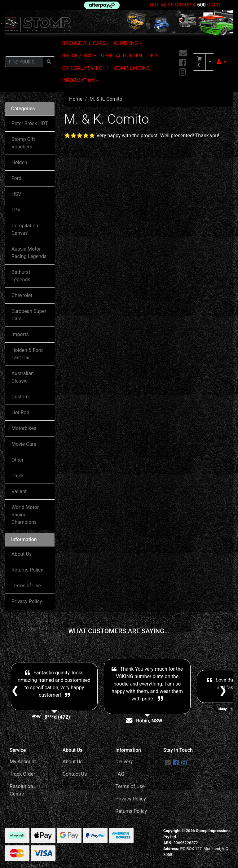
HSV (16, 194)
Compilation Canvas (25, 229)
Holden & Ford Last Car (27, 354)
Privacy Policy (27, 601)
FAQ (120, 774)
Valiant (19, 491)
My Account (23, 762)
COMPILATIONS (132, 68)
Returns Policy (27, 570)
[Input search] (24, 62)
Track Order (22, 774)
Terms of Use (26, 586)
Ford (16, 178)
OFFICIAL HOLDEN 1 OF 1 (129, 56)
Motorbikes (24, 428)
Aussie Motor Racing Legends (29, 253)
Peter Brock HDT (30, 123)
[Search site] (49, 62)
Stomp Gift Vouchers (23, 143)
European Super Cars (29, 315)
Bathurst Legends (21, 276)
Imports (20, 334)
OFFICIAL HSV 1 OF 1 (86, 68)
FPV (16, 210)
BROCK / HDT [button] (77, 56)
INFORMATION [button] (79, 80)
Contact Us (75, 774)
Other (18, 460)
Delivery (124, 762)
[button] (221, 62)
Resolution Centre (21, 790)
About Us (22, 554)
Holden (19, 162)
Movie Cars (24, 444)
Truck (18, 476)
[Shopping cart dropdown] (210, 62)
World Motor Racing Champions (25, 515)
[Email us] (183, 54)
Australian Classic (23, 377)
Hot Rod (20, 412)
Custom (20, 397)
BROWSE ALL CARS (84, 43)
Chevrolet (22, 295)
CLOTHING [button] (126, 43)
